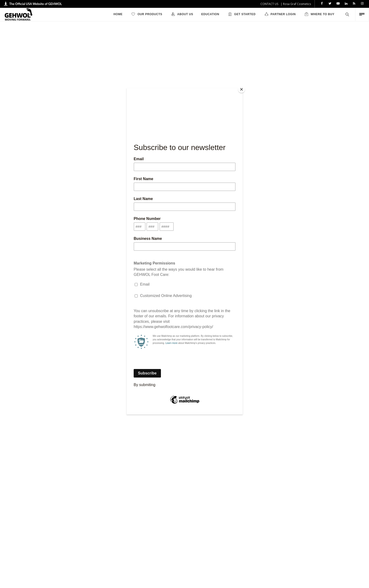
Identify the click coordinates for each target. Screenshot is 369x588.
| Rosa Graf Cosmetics (296, 4)
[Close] (241, 89)
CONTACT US (269, 4)
